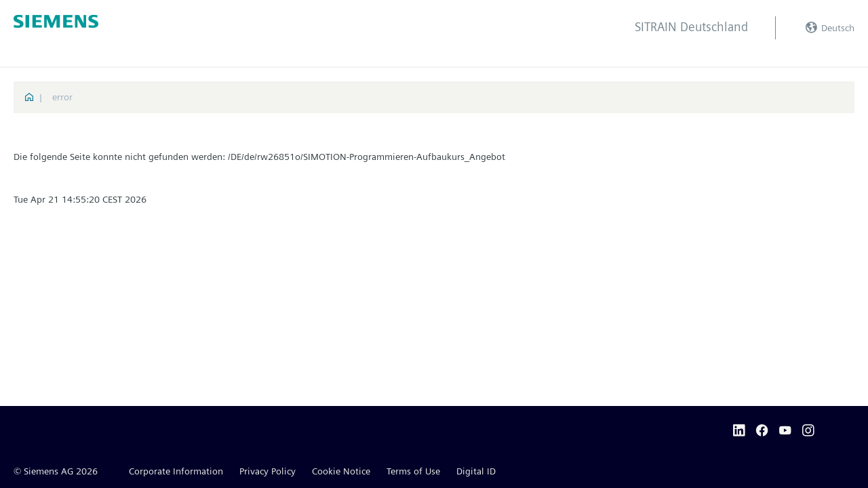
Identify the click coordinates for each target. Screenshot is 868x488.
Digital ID (476, 471)
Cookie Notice (341, 471)
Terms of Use (413, 471)
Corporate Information (176, 471)
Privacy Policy (268, 471)
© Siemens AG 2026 (56, 471)
